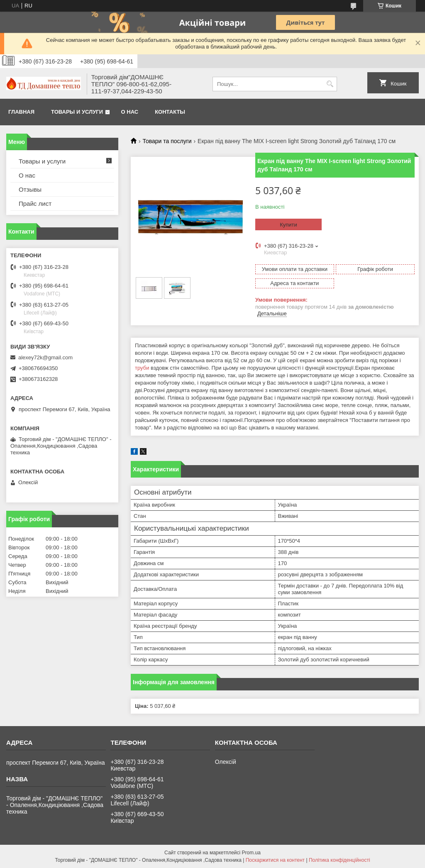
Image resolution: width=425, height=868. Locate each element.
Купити (288, 225)
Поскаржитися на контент (275, 860)
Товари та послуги (167, 141)
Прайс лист (35, 204)
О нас (130, 112)
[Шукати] (330, 84)
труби (142, 368)
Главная (21, 112)
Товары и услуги (77, 112)
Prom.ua (251, 853)
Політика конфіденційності (340, 860)
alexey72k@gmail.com (45, 357)
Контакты (170, 112)
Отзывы (30, 189)
